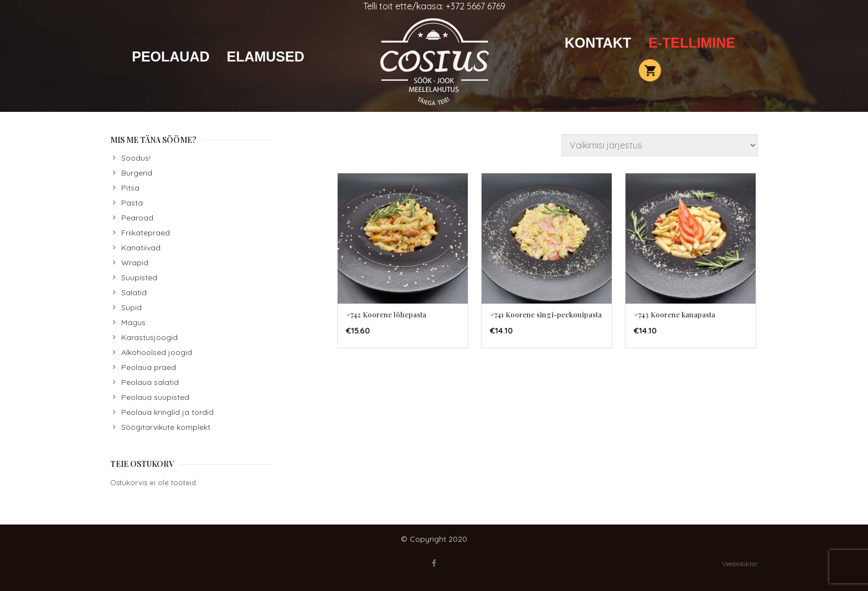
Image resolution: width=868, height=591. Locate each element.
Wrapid (135, 263)
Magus (133, 322)
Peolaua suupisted (155, 397)
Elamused (265, 56)
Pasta (132, 203)
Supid (131, 307)
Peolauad (170, 56)
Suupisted (139, 277)
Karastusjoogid (149, 337)
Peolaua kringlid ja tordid (167, 412)
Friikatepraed (146, 233)
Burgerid (137, 173)
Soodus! (136, 158)
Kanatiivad (141, 248)
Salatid (134, 292)
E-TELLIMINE (692, 43)
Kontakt (598, 43)
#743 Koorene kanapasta (675, 314)
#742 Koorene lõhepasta (386, 314)
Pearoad (137, 218)
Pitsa (130, 188)
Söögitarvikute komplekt (166, 427)
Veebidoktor (740, 564)
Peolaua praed (149, 367)
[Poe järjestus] (660, 145)
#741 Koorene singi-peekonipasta (546, 314)
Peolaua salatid (150, 382)
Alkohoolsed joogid (157, 352)
